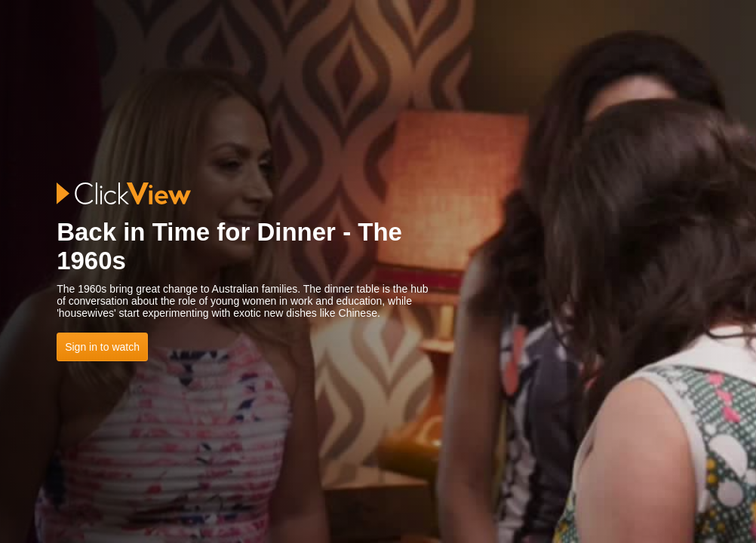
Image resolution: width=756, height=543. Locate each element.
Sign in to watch (102, 347)
